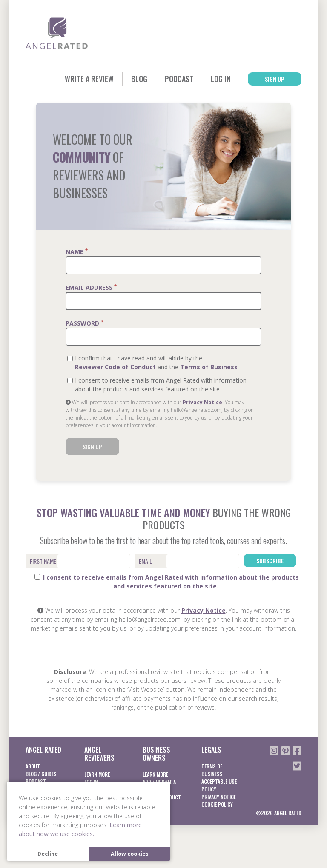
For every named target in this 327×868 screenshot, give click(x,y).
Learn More (97, 774)
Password (85, 323)
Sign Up (275, 79)
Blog (139, 79)
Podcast (179, 79)
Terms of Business (209, 367)
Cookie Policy (217, 804)
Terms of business (212, 770)
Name (77, 251)
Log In (221, 79)
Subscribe (270, 561)
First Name (43, 561)
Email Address (91, 287)
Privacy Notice (202, 402)
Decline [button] (48, 854)
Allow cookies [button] (130, 854)
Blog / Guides (41, 774)
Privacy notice (219, 797)
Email (145, 561)
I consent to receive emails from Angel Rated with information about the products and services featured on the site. (167, 582)
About (33, 766)
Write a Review (89, 79)
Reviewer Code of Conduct (115, 367)
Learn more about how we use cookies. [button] (80, 829)
